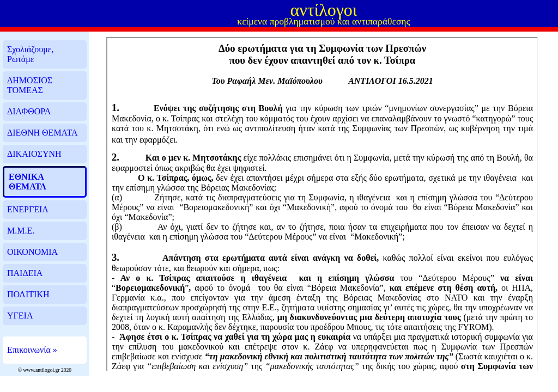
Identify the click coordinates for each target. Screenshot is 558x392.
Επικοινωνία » (32, 350)
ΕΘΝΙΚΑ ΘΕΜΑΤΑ (28, 182)
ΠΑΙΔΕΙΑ (25, 273)
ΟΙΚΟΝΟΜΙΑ (32, 252)
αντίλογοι (323, 10)
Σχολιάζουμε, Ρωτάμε (31, 54)
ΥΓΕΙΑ (20, 316)
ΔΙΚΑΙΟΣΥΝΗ (34, 154)
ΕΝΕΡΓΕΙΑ (28, 209)
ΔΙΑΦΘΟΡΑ (29, 111)
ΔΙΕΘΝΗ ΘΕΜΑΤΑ (42, 133)
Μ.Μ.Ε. (21, 231)
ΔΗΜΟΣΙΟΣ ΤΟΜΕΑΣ (30, 85)
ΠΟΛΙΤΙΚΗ (28, 294)
